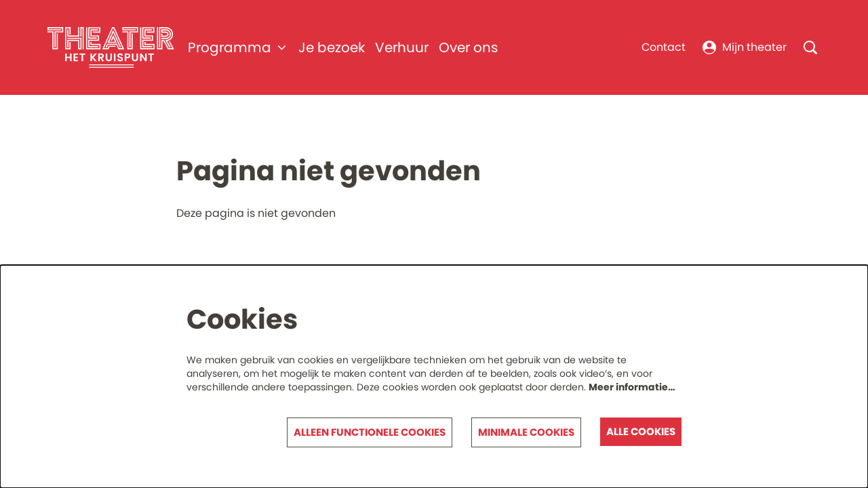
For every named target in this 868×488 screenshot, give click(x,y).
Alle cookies (641, 431)
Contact (664, 47)
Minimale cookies (526, 432)
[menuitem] (332, 47)
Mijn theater (745, 47)
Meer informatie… (632, 387)
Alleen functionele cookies (370, 432)
